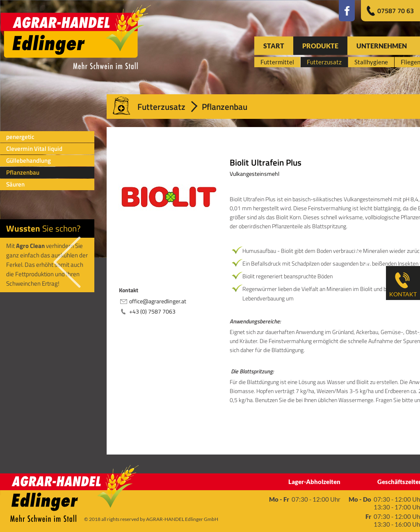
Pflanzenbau (23, 172)
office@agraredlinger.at (158, 301)
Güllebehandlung (29, 160)
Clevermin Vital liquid (34, 149)
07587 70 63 (396, 11)
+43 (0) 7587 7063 (152, 311)
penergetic (20, 137)
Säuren (15, 184)
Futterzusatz (161, 107)
